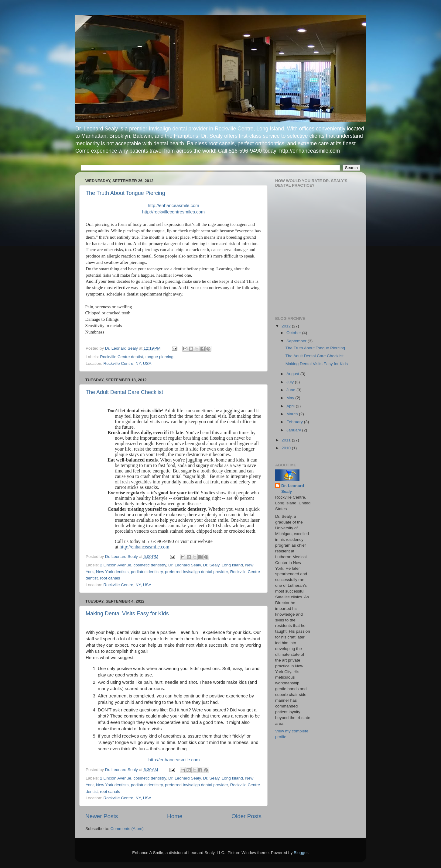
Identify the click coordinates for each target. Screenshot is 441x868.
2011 (287, 440)
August (293, 374)
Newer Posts (102, 816)
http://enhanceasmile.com (173, 206)
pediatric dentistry (147, 572)
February (295, 422)
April (291, 406)
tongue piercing (159, 357)
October (294, 333)
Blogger (301, 853)
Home (175, 816)
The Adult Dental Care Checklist (124, 392)
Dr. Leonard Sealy (185, 565)
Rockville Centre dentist (121, 357)
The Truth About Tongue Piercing (125, 193)
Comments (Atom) (127, 829)
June (291, 390)
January (294, 430)
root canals (110, 578)
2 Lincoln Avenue (116, 565)
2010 (287, 448)
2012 (287, 326)
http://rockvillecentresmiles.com (173, 212)
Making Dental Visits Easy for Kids (127, 614)
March (293, 414)
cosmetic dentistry (150, 565)
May (291, 398)
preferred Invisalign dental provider (196, 572)
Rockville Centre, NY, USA (128, 363)
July (291, 382)
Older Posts (246, 816)
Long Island (232, 565)
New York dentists (112, 572)
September (297, 341)
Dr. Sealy (211, 565)
